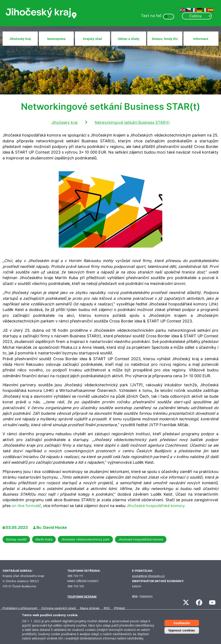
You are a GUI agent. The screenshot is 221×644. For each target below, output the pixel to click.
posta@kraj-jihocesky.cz (148, 576)
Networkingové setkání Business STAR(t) (132, 122)
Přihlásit (119, 608)
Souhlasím (182, 623)
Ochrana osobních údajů (59, 608)
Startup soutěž (16, 539)
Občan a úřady (129, 39)
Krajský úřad (92, 39)
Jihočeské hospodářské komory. (156, 506)
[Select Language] (197, 16)
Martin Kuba (44, 539)
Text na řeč (151, 16)
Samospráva (56, 39)
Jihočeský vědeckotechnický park (85, 539)
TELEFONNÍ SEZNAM (82, 597)
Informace (201, 39)
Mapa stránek (90, 608)
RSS (107, 608)
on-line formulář (26, 506)
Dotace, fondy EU (165, 39)
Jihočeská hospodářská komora (141, 539)
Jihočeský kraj (20, 39)
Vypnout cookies (182, 630)
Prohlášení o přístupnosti (20, 608)
